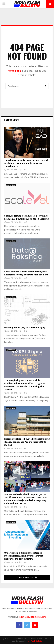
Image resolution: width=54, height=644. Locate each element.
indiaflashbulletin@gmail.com (32, 617)
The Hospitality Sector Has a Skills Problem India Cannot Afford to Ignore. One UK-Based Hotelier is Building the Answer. (25, 385)
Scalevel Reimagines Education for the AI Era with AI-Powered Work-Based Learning (26, 217)
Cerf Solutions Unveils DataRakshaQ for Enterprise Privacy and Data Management (26, 273)
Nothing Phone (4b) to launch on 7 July (25, 328)
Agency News (11, 130)
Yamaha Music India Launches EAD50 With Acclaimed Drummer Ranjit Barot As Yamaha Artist (26, 164)
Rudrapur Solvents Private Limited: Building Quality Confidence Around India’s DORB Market (27, 442)
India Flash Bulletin (34, 641)
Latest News (11, 120)
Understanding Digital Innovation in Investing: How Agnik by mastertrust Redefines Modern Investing (24, 556)
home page (14, 71)
